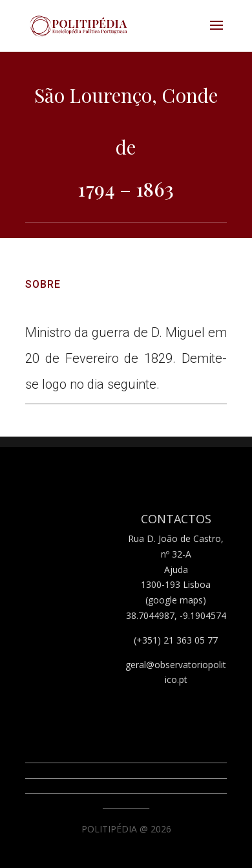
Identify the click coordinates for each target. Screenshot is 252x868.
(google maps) (176, 600)
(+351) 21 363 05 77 (176, 640)
